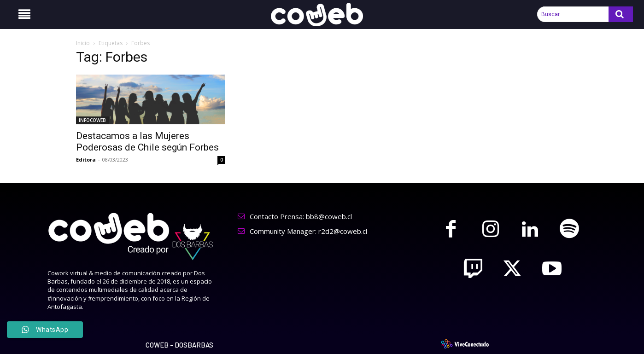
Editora (86, 160)
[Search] (621, 14)
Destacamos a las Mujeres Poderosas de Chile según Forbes (147, 142)
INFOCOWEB (92, 120)
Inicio (83, 43)
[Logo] (322, 15)
